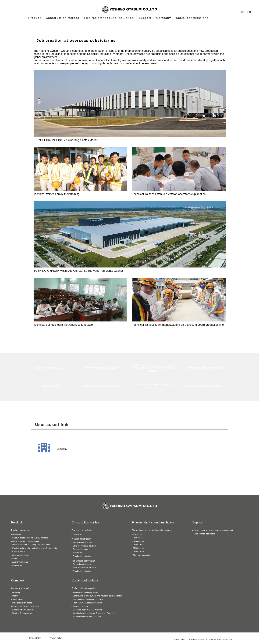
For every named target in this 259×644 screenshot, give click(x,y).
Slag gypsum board (21, 556)
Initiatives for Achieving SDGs (85, 594)
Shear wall (77, 554)
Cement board (19, 553)
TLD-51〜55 (138, 546)
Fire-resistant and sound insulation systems (152, 532)
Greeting (16, 594)
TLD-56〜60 (138, 549)
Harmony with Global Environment (87, 604)
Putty (15, 560)
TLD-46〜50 (138, 543)
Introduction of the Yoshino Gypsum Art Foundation (94, 614)
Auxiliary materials (20, 563)
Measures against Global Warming (87, 611)
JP (242, 12)
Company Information (21, 590)
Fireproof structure (81, 551)
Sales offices (18, 601)
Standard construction (82, 558)
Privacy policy (56, 639)
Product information (20, 532)
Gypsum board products (30, 539)
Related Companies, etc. (23, 614)
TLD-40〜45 (138, 539)
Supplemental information (204, 535)
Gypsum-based (26, 543)
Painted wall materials (35, 549)
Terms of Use (35, 639)
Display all (17, 536)
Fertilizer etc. (18, 567)
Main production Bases (22, 604)
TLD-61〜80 (138, 553)
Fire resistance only (141, 556)
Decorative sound (31, 546)
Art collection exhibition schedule (87, 618)
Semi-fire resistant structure (84, 547)
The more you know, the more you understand (213, 532)
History (15, 597)
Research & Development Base (26, 608)
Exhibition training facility (23, 611)
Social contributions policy (84, 590)
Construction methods (82, 532)
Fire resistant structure (82, 544)
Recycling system (80, 608)
